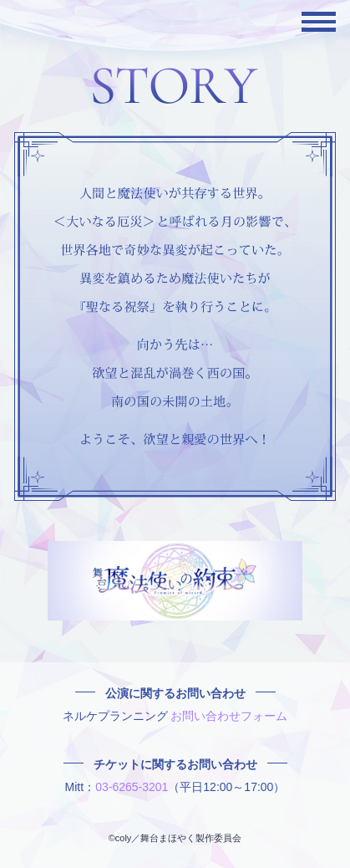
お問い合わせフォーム (229, 716)
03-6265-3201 (132, 787)
